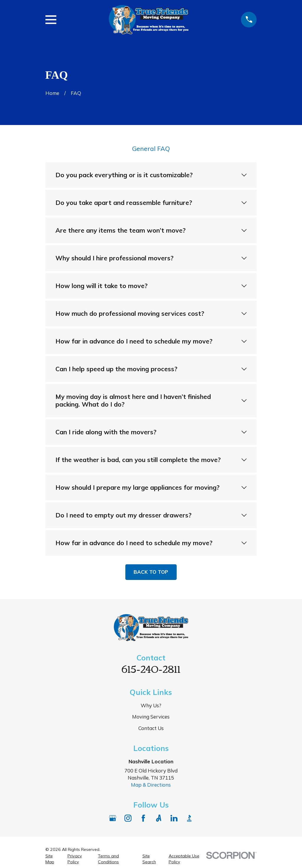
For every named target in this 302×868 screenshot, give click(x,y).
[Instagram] (128, 818)
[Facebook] (143, 818)
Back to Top (151, 572)
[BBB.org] (189, 818)
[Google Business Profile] (113, 818)
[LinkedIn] (174, 818)
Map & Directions (151, 785)
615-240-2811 (151, 668)
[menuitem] (53, 859)
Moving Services (151, 717)
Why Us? (151, 705)
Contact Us (151, 728)
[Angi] (159, 818)
